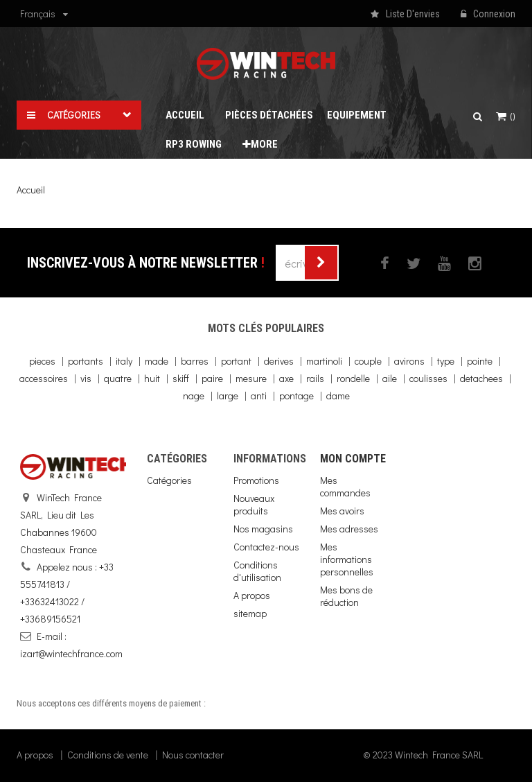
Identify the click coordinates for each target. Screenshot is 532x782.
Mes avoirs (342, 511)
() (512, 116)
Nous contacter (193, 755)
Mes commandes (345, 486)
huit (152, 378)
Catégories (169, 480)
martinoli (324, 361)
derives (279, 361)
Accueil (31, 190)
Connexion (488, 15)
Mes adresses (349, 529)
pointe (480, 361)
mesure (251, 378)
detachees (481, 378)
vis (86, 378)
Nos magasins (263, 529)
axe (286, 378)
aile (390, 378)
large (228, 396)
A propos (252, 595)
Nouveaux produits (254, 504)
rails (315, 378)
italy (124, 361)
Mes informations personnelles (347, 559)
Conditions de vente (108, 755)
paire (212, 378)
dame (338, 396)
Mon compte (353, 459)
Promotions (256, 480)
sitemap (250, 613)
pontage (296, 396)
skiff (181, 378)
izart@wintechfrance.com (71, 653)
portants (86, 361)
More (260, 144)
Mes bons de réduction (346, 596)
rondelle (353, 378)
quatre (118, 378)
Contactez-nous (266, 547)
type (446, 361)
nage (194, 396)
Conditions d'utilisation (257, 571)
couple (368, 361)
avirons (409, 361)
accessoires (44, 378)
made (157, 361)
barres (195, 361)
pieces (42, 361)
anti (259, 396)
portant (236, 361)
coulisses (428, 378)
